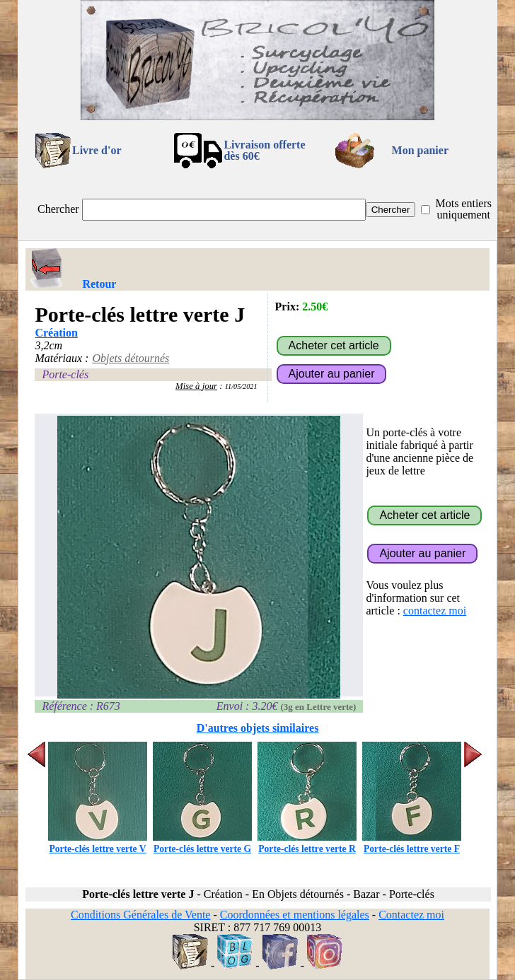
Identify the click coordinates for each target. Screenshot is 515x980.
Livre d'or (97, 150)
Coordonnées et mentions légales (295, 915)
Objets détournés (131, 358)
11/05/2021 (241, 386)
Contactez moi (411, 915)
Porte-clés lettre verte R (307, 843)
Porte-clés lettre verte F (412, 843)
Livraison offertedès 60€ (264, 150)
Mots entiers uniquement (463, 209)
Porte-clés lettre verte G (202, 843)
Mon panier (420, 150)
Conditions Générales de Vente (140, 915)
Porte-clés (65, 374)
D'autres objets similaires (258, 728)
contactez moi (435, 611)
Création (56, 333)
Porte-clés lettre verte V (98, 843)
